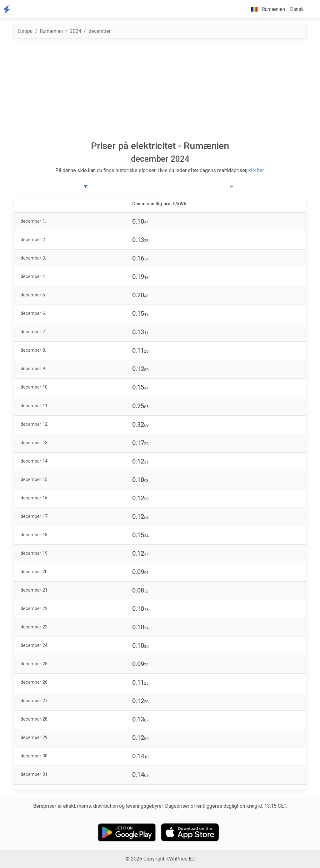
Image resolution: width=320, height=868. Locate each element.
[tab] (87, 187)
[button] (311, 9)
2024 (76, 31)
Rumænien (51, 31)
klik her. (257, 170)
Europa (25, 31)
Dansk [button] (297, 9)
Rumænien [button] (266, 9)
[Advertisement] (160, 89)
